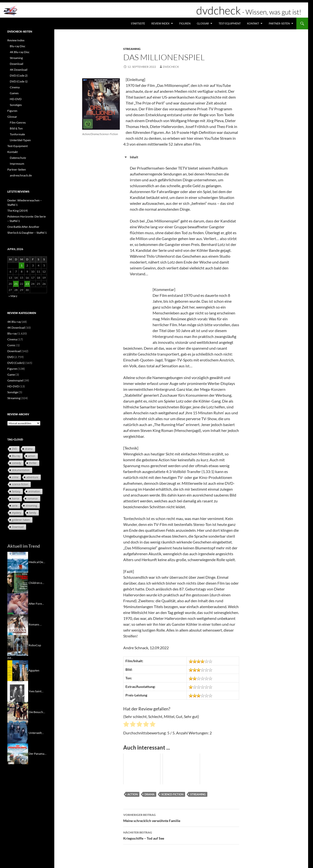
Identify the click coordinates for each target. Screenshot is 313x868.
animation (34, 491)
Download (17, 64)
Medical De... (37, 562)
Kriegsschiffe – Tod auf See (181, 835)
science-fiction (172, 794)
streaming (198, 794)
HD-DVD (16, 99)
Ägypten (34, 670)
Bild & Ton (16, 128)
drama (150, 794)
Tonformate (17, 134)
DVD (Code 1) (19, 81)
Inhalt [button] (131, 157)
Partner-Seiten (279, 23)
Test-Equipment (230, 23)
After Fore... (36, 603)
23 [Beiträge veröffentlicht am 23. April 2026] (27, 284)
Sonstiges (16, 105)
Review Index (160, 23)
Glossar (203, 23)
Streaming (132, 49)
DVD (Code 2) (19, 75)
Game (11, 375)
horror (16, 498)
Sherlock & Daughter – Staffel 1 (27, 233)
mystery (17, 513)
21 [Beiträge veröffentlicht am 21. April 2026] (16, 284)
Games (14, 93)
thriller (33, 463)
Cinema (15, 87)
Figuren (185, 23)
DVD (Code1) (16, 363)
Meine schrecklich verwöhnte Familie (181, 817)
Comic (11, 345)
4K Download (19, 70)
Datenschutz (18, 158)
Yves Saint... (36, 691)
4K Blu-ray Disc (20, 52)
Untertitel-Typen (20, 140)
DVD (11, 357)
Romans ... (35, 624)
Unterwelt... (36, 733)
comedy (17, 463)
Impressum (17, 164)
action (133, 794)
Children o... (36, 583)
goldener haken (21, 520)
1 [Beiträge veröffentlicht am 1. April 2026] (22, 265)
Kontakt (253, 23)
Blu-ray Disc (18, 46)
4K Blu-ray (14, 322)
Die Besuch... (37, 712)
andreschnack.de (21, 175)
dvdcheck (171, 67)
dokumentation (21, 470)
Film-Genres (18, 122)
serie (15, 506)
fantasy (16, 491)
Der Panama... (38, 753)
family (33, 513)
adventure (32, 477)
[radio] (126, 725)
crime (15, 477)
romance (32, 498)
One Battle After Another (23, 227)
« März (13, 296)
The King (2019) (18, 211)
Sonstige (13, 392)
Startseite (138, 23)
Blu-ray (12, 333)
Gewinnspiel (15, 380)
